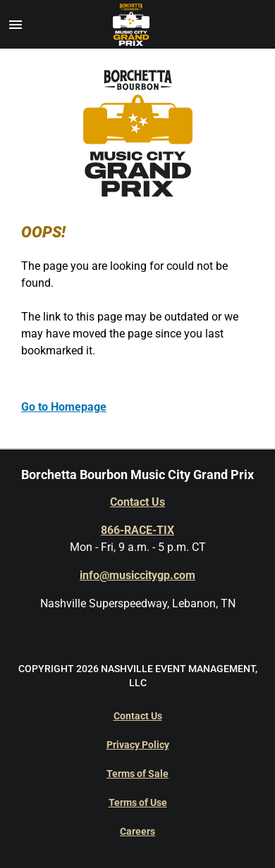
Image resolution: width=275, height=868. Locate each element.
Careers (137, 831)
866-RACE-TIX (137, 530)
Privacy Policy (138, 745)
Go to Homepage (64, 407)
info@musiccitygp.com (137, 575)
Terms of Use (138, 802)
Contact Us (137, 502)
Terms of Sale (137, 774)
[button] (16, 25)
